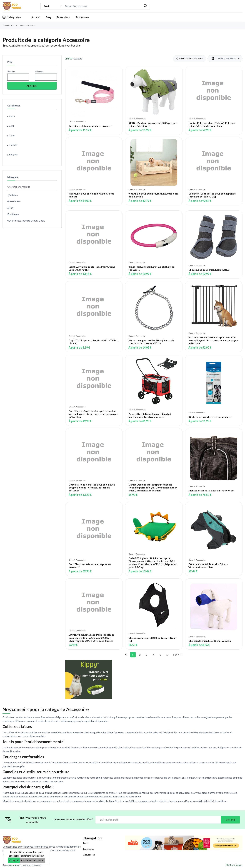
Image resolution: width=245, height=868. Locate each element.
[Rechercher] (145, 6)
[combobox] (53, 6)
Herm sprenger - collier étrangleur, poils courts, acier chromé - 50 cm (151, 342)
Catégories (12, 17)
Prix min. (11, 72)
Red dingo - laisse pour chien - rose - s (90, 126)
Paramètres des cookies (33, 860)
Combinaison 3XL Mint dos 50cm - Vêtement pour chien (208, 566)
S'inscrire (230, 820)
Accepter (14, 860)
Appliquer (32, 86)
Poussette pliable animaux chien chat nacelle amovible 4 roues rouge (150, 415)
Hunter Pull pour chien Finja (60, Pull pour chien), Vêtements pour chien (212, 124)
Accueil (36, 17)
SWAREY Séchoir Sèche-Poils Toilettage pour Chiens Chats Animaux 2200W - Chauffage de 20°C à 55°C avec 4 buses (91, 638)
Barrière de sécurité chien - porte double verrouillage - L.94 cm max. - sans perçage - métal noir (213, 340)
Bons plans (63, 17)
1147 (175, 655)
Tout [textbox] (46, 6)
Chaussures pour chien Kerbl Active (209, 270)
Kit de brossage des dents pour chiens (210, 417)
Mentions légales (234, 865)
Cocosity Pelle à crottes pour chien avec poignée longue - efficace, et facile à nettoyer (92, 487)
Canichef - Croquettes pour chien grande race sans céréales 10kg (212, 195)
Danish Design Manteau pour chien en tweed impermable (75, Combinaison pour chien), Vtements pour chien (153, 487)
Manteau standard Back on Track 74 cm (211, 490)
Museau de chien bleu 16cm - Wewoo (210, 641)
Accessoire (81, 122)
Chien (71, 122)
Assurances (82, 17)
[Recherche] (103, 6)
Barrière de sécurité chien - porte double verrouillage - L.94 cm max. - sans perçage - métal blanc (93, 414)
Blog (49, 17)
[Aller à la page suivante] (181, 655)
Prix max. (39, 72)
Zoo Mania (8, 25)
